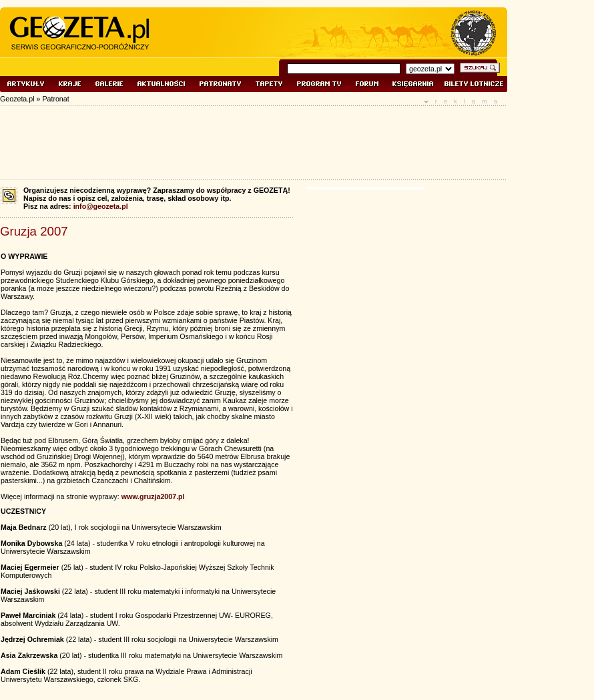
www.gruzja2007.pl (153, 496)
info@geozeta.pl (101, 206)
